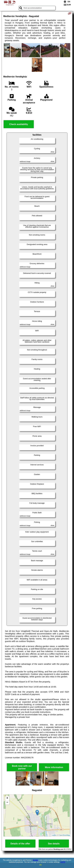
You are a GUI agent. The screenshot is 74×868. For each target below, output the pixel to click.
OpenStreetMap (65, 835)
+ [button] (7, 798)
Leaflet (54, 835)
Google (35, 860)
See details (54, 844)
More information (54, 767)
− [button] (7, 803)
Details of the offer (20, 844)
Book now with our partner (22, 767)
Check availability (19, 124)
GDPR (63, 862)
